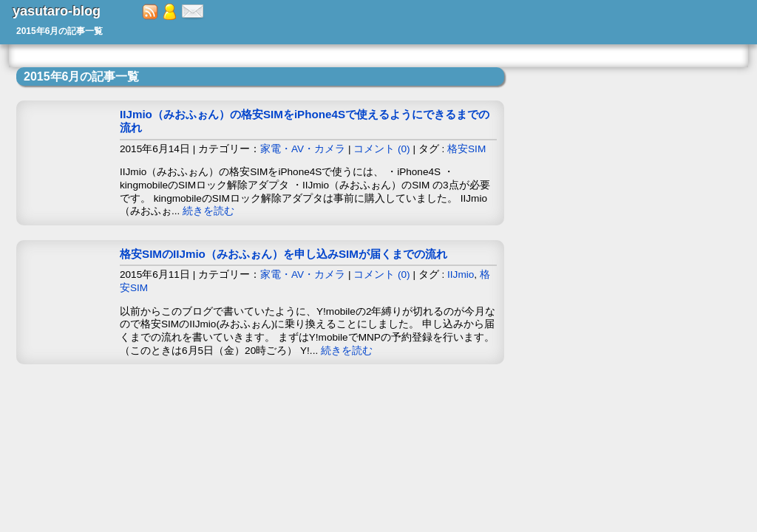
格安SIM (466, 149)
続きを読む (208, 211)
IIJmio (461, 274)
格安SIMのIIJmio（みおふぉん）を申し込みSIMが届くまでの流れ (284, 254)
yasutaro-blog (57, 11)
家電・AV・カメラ (303, 149)
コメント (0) (381, 149)
